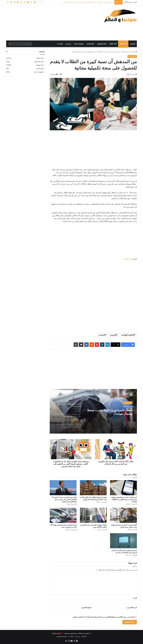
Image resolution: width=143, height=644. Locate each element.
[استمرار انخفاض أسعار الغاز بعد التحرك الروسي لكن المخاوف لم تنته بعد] (123, 541)
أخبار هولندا (123, 44)
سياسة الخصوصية (62, 636)
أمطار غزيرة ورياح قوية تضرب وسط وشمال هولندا (112, 412)
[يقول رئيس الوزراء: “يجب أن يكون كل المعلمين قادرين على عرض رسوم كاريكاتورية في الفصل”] (63, 488)
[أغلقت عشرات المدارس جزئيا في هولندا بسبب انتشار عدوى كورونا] (123, 515)
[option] (93, 411)
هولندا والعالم (56, 633)
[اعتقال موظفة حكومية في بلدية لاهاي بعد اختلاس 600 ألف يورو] (93, 515)
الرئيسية (133, 44)
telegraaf (127, 259)
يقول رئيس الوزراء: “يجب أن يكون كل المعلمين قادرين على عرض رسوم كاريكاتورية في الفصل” (64, 499)
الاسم (135, 598)
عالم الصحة (90, 44)
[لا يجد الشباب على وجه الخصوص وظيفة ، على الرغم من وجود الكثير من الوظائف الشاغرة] (123, 488)
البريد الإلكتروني (131, 607)
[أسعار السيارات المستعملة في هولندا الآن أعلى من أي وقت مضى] (63, 515)
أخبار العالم (113, 44)
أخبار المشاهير (102, 44)
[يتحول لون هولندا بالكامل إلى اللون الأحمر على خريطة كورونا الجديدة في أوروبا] (93, 488)
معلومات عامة (79, 44)
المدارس (102, 335)
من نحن (68, 44)
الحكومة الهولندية (128, 335)
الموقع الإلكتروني (86, 607)
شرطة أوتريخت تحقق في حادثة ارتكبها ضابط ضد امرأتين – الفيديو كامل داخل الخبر (88, 2)
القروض (113, 335)
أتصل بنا (60, 44)
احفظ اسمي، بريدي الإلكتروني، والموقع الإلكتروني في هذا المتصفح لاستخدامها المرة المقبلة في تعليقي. (104, 617)
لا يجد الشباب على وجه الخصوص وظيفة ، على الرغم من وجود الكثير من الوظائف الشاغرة (124, 499)
